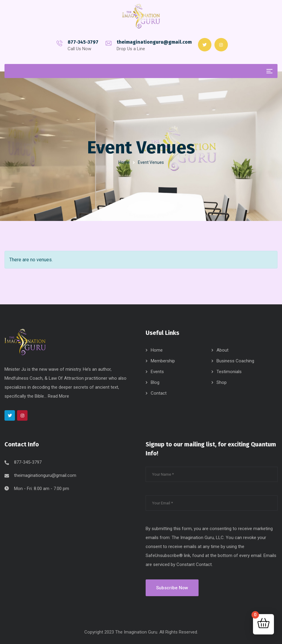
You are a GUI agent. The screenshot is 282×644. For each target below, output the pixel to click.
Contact (159, 393)
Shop (222, 382)
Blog (155, 382)
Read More (58, 396)
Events (157, 372)
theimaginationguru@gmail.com (154, 42)
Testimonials (229, 372)
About (222, 350)
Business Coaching (235, 361)
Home (124, 162)
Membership (163, 361)
